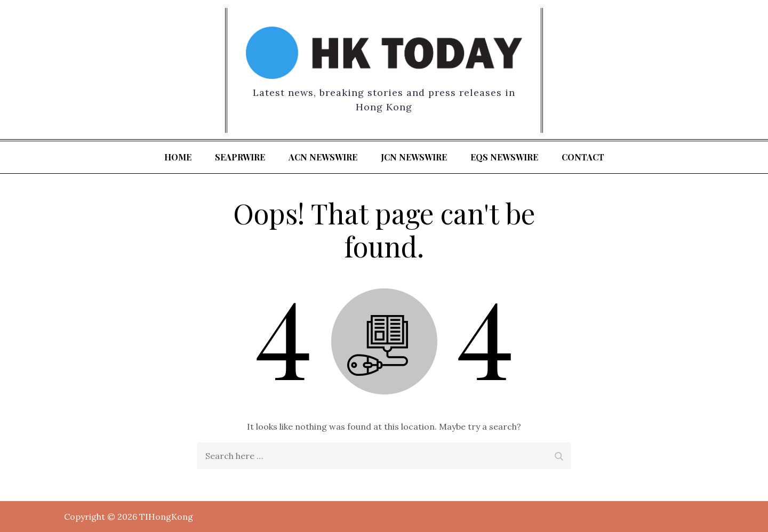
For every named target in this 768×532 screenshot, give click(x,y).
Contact (583, 157)
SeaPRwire (240, 157)
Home (178, 157)
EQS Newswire (504, 157)
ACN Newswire (323, 157)
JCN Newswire (414, 157)
